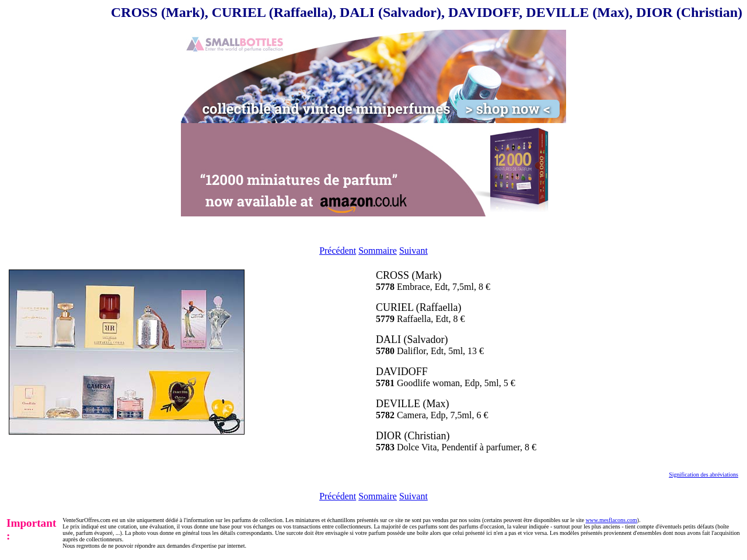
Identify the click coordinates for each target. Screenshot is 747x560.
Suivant (413, 251)
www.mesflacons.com (611, 520)
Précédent (338, 251)
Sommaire (378, 251)
